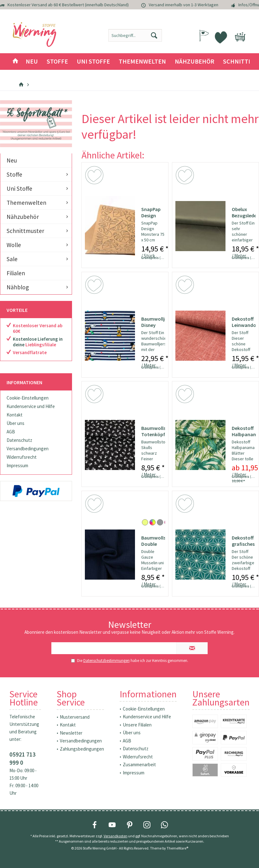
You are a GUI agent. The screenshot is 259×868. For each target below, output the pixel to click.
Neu (12, 160)
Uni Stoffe (19, 189)
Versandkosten (116, 836)
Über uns (16, 423)
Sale (12, 259)
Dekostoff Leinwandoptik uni (244, 322)
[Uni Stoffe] (93, 62)
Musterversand (75, 717)
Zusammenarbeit (139, 765)
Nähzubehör (23, 217)
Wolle (14, 245)
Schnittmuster (25, 231)
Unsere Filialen (137, 725)
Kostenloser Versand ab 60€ (38, 328)
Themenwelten (26, 203)
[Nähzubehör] (194, 62)
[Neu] (32, 62)
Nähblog (18, 287)
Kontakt (15, 415)
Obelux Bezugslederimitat (244, 212)
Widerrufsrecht (22, 457)
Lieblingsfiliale (41, 345)
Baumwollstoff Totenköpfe (153, 431)
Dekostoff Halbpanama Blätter (244, 431)
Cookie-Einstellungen (28, 398)
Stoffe (14, 174)
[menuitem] (240, 34)
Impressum (17, 465)
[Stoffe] (57, 62)
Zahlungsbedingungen (82, 749)
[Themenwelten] (142, 62)
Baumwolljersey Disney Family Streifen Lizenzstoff (153, 322)
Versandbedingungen (28, 449)
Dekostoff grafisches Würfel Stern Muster (243, 541)
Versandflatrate (30, 352)
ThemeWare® (177, 848)
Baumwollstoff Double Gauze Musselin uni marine (153, 541)
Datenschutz (19, 440)
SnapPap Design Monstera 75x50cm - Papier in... (153, 212)
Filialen (16, 273)
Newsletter (71, 733)
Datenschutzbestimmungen (106, 661)
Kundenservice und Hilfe (31, 406)
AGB (11, 432)
